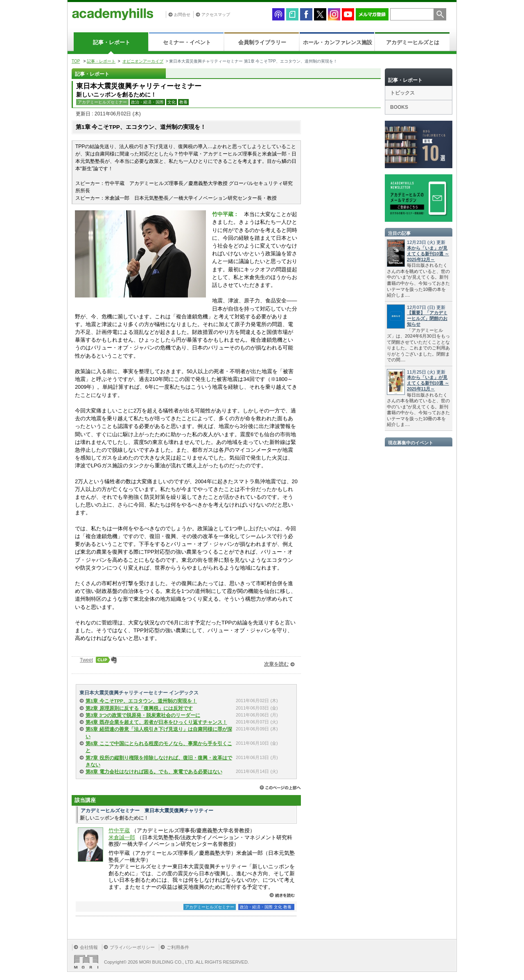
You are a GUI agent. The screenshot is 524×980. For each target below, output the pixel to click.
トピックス (402, 93)
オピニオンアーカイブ (143, 61)
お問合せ (182, 15)
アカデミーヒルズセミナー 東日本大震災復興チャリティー (147, 811)
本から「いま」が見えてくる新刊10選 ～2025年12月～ (428, 254)
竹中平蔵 (119, 830)
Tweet (86, 660)
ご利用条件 (178, 947)
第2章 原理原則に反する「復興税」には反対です (139, 708)
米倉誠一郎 (122, 837)
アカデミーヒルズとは (413, 42)
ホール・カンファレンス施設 (338, 42)
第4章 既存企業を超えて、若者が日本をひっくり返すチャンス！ (156, 722)
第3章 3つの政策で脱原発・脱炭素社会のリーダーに (143, 715)
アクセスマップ (216, 15)
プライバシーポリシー (132, 947)
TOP (76, 61)
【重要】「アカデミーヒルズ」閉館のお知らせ (427, 318)
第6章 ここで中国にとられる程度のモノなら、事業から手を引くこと (159, 747)
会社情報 (89, 947)
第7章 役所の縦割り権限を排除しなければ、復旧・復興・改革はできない (159, 761)
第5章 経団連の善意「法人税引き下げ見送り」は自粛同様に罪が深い (159, 733)
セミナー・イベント (187, 42)
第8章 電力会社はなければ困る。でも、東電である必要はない (154, 772)
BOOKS (399, 107)
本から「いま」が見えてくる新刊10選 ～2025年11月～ (428, 383)
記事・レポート (112, 42)
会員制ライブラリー (262, 42)
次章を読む (276, 664)
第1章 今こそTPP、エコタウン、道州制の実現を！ (141, 701)
